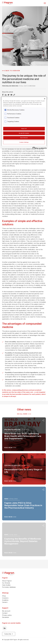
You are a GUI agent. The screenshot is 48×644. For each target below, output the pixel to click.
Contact (5, 613)
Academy (5, 600)
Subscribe (9, 634)
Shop (4, 596)
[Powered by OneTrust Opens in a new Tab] (39, 147)
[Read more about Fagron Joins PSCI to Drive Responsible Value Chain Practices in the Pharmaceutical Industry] (24, 504)
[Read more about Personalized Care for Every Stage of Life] (24, 469)
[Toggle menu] (45, 3)
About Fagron (7, 581)
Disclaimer (6, 617)
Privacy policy (7, 615)
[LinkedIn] (5, 628)
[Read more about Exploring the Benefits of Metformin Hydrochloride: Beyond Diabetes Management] (24, 539)
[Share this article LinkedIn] (6, 95)
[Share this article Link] (14, 95)
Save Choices (24, 138)
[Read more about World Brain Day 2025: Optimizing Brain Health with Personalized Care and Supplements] (24, 434)
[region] (24, 123)
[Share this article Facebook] (3, 95)
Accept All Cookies (24, 133)
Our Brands (6, 583)
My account (6, 611)
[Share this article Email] (11, 95)
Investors (5, 598)
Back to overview (11, 71)
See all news (24, 414)
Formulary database (9, 587)
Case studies (6, 585)
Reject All (24, 129)
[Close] (45, 99)
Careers (5, 602)
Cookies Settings (24, 142)
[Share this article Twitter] (9, 95)
